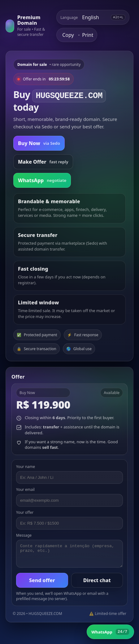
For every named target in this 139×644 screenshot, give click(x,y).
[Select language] (94, 17)
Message (24, 535)
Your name (26, 467)
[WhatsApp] (110, 632)
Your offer (25, 512)
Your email (25, 489)
